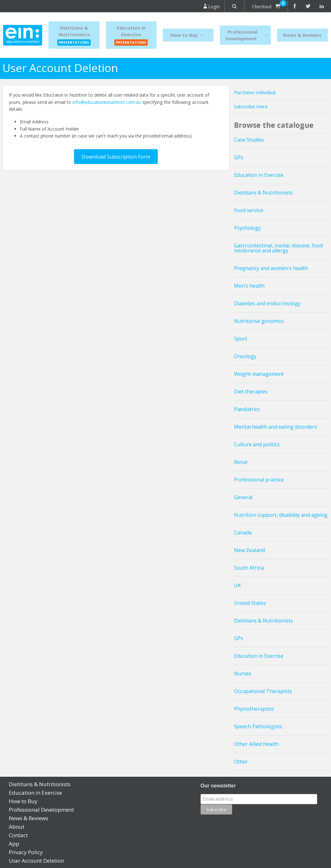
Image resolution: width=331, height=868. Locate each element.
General (243, 497)
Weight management (259, 374)
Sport (241, 339)
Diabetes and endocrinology (267, 303)
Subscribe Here (251, 106)
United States (250, 603)
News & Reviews (302, 35)
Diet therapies (251, 392)
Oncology (245, 356)
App (14, 844)
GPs (239, 157)
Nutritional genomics (259, 321)
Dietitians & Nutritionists (263, 193)
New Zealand (249, 550)
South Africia (249, 568)
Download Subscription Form (116, 157)
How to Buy (188, 35)
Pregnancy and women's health (271, 268)
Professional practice (259, 480)
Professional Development (248, 35)
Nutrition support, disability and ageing (281, 515)
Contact (18, 835)
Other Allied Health (256, 744)
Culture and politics (257, 444)
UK (237, 585)
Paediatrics (247, 409)
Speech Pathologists (258, 726)
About (17, 827)
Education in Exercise (259, 175)
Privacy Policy (26, 852)
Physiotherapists (254, 709)
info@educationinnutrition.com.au (107, 102)
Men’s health (249, 286)
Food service (249, 210)
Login (212, 6)
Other (241, 762)
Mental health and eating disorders (276, 427)
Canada (243, 533)
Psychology (247, 228)
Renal (241, 462)
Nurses (243, 674)
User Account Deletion (36, 861)
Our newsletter (218, 786)
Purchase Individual (255, 92)
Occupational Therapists (263, 691)
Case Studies (249, 140)
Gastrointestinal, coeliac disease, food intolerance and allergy (278, 248)
